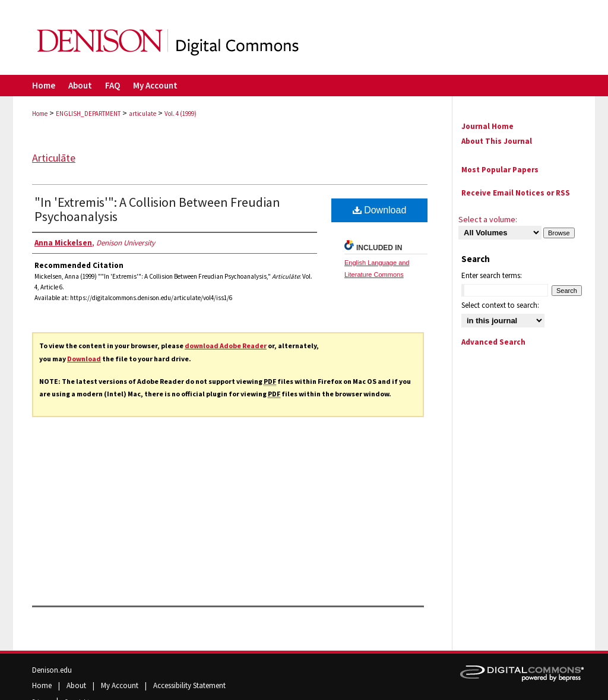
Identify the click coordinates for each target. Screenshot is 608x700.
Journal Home (487, 126)
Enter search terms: (492, 275)
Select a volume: (488, 219)
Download (84, 359)
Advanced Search (493, 342)
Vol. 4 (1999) (180, 113)
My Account (121, 685)
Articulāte (54, 158)
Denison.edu (52, 670)
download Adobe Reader (226, 346)
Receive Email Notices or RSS (516, 193)
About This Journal (497, 141)
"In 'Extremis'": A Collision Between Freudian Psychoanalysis (157, 209)
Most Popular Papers (500, 170)
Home (40, 113)
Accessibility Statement (189, 685)
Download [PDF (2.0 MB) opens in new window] (380, 210)
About (77, 685)
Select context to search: (500, 305)
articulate (142, 113)
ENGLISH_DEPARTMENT (88, 113)
